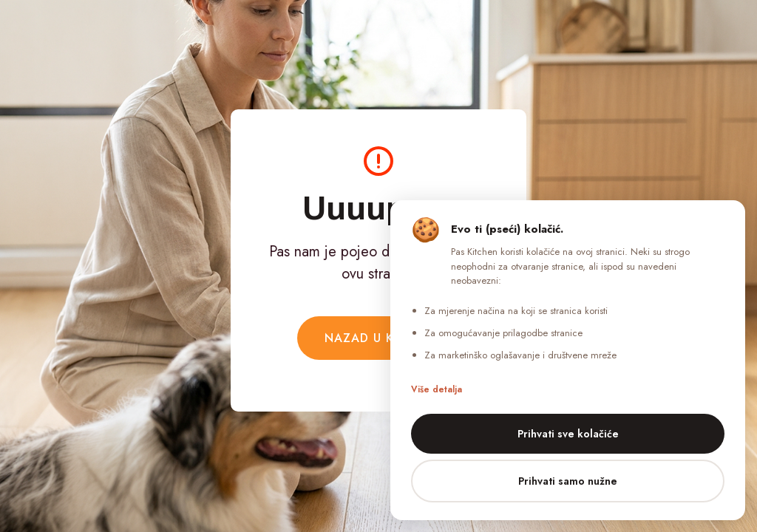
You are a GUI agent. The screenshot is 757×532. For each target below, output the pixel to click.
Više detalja (437, 389)
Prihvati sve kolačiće (568, 434)
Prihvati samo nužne (568, 481)
